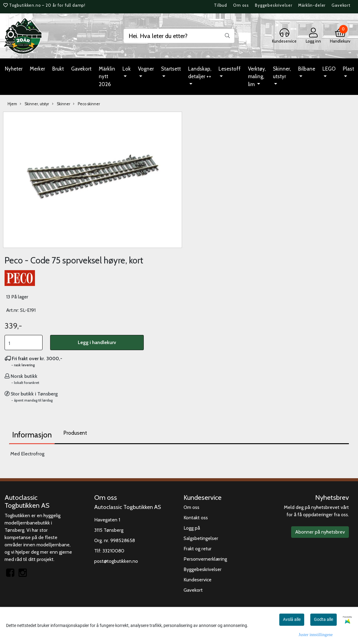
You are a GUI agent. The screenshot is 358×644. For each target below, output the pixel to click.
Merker (37, 69)
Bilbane (307, 69)
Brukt (58, 69)
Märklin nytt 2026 (107, 77)
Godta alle (324, 619)
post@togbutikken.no (116, 561)
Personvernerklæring (205, 559)
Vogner (146, 69)
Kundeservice (198, 580)
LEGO (329, 69)
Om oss (241, 5)
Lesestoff (230, 69)
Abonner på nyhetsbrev (320, 532)
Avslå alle (292, 619)
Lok (127, 69)
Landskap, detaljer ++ (200, 73)
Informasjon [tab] (32, 435)
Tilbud (220, 5)
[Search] (179, 36)
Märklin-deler (312, 5)
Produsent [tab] (75, 433)
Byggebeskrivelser (274, 5)
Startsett (171, 69)
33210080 (113, 551)
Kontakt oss (196, 518)
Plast (348, 69)
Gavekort (341, 5)
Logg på (192, 528)
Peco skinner (86, 104)
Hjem (12, 104)
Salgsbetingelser (201, 538)
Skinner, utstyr (282, 73)
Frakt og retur (198, 549)
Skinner (61, 104)
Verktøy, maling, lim (257, 77)
